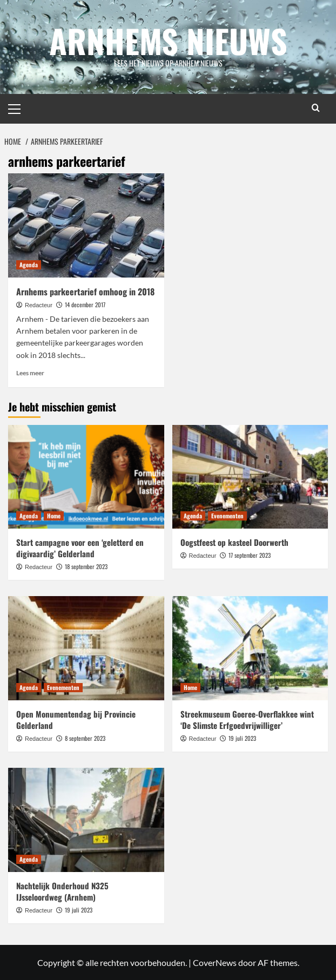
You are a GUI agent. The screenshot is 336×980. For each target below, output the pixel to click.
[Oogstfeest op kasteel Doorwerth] (250, 476)
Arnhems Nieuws (168, 40)
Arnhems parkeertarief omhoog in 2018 (85, 291)
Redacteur (39, 305)
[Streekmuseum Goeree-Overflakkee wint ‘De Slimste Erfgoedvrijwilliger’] (250, 648)
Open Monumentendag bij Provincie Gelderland (76, 719)
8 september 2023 (85, 738)
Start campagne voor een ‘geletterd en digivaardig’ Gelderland (80, 547)
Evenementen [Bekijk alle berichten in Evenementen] (227, 515)
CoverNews (215, 962)
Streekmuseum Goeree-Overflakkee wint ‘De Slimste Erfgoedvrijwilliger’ (247, 719)
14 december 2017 (85, 304)
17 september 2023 (250, 555)
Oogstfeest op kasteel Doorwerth (234, 542)
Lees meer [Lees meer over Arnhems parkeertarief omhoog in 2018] (30, 372)
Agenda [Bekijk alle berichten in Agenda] (29, 264)
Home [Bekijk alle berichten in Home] (54, 515)
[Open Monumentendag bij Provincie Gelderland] (86, 648)
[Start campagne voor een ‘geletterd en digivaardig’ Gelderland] (86, 476)
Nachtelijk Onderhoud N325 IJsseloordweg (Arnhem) (62, 891)
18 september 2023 (86, 566)
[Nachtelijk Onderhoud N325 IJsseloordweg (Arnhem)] (86, 819)
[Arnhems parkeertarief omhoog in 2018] (86, 225)
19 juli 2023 (242, 738)
